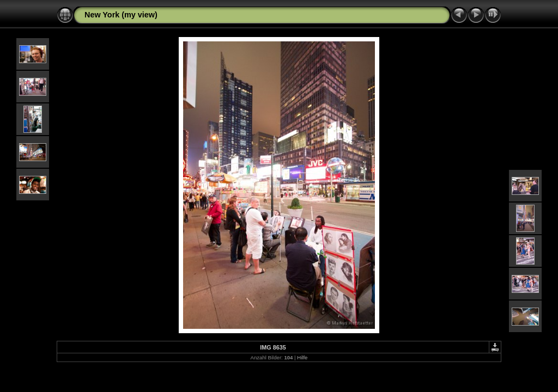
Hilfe (302, 357)
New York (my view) (121, 15)
